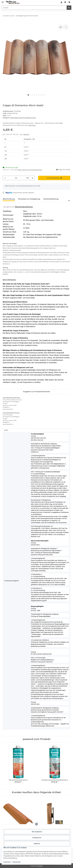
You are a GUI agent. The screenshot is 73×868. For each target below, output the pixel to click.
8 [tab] (43, 95)
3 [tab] (32, 95)
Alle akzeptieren (37, 832)
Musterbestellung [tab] (51, 199)
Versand (26, 134)
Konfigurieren (37, 838)
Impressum (7, 862)
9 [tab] (45, 95)
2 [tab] (30, 95)
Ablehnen (37, 844)
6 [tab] (39, 95)
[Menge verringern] (5, 178)
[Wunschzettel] (65, 2)
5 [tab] (36, 95)
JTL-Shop (40, 866)
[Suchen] (34, 8)
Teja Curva (32, 125)
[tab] (29, 200)
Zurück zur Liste (9, 16)
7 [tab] (41, 95)
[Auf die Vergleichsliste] (61, 27)
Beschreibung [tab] (9, 199)
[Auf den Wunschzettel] (66, 27)
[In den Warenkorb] (4, 22)
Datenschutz (17, 862)
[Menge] (16, 178)
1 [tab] (28, 95)
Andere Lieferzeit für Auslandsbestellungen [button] (30, 170)
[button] (61, 2)
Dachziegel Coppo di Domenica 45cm (23, 118)
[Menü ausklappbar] (3, 1)
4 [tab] (34, 95)
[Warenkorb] (69, 2)
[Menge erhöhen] (32, 178)
